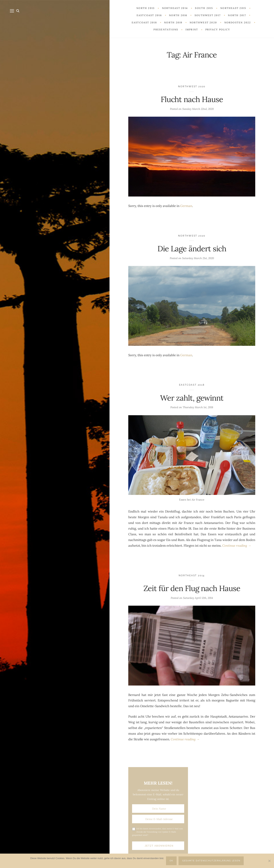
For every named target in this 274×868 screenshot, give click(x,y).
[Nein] (269, 861)
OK (171, 861)
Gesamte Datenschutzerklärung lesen (211, 861)
